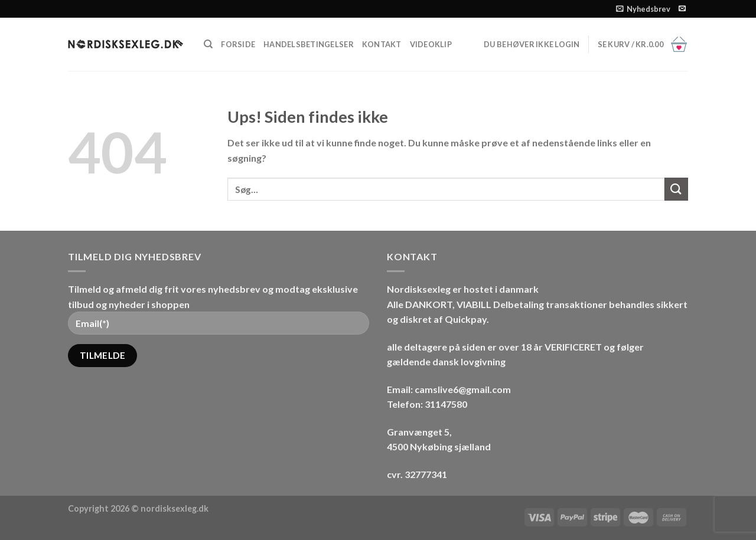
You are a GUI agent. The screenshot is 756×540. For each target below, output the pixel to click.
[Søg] (208, 44)
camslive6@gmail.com (464, 389)
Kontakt (382, 44)
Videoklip (431, 44)
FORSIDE (238, 44)
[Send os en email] (682, 9)
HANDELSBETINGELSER (309, 44)
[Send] (676, 189)
